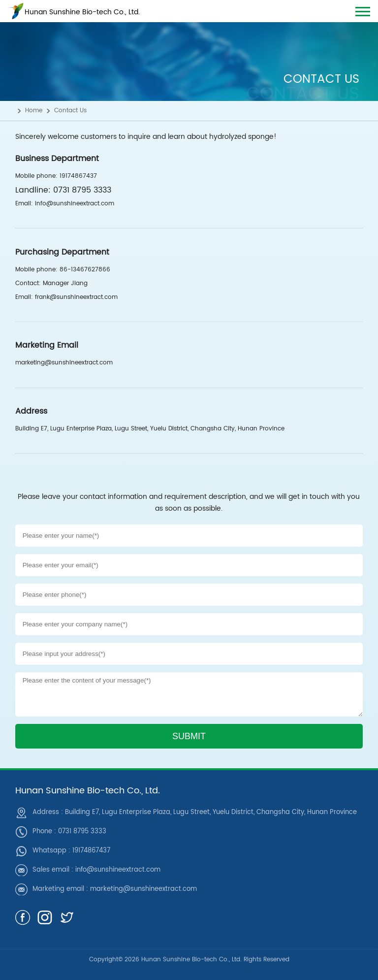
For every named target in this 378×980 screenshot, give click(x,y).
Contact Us (70, 111)
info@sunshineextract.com (118, 870)
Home (34, 111)
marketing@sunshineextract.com (143, 889)
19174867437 (91, 851)
